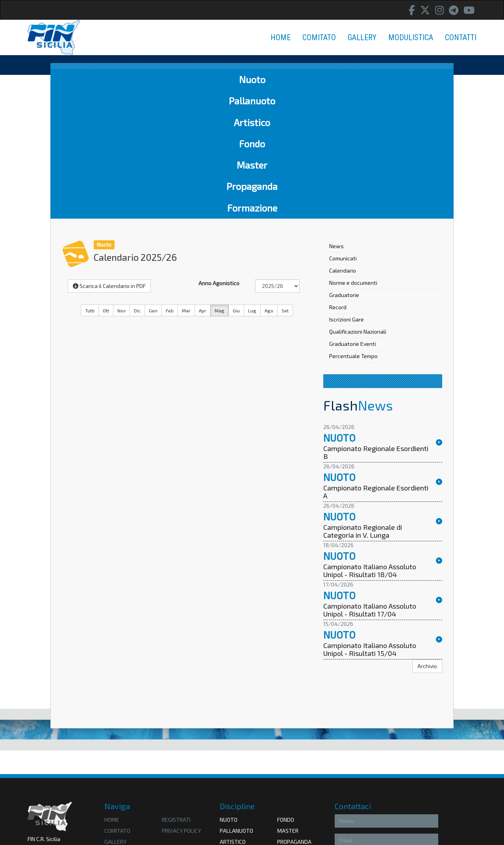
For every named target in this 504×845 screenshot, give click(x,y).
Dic (137, 182)
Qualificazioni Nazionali (358, 203)
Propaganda (343, 79)
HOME (281, 37)
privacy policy (181, 702)
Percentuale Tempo (353, 227)
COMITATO (319, 37)
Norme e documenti (353, 154)
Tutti (90, 182)
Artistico (193, 79)
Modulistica (121, 724)
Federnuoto (236, 780)
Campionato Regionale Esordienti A (376, 364)
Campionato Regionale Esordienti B (376, 324)
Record (338, 179)
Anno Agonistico (219, 155)
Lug (252, 182)
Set (285, 182)
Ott (106, 182)
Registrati (176, 691)
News (336, 118)
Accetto (348, 794)
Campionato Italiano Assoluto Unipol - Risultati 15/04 (370, 521)
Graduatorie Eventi (353, 215)
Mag (220, 182)
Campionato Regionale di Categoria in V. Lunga (363, 403)
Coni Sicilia (292, 780)
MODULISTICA (411, 37)
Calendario (343, 142)
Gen (153, 182)
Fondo (241, 79)
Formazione (410, 79)
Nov (121, 182)
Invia (427, 811)
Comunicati (343, 130)
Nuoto (82, 79)
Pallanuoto (135, 79)
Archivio (427, 538)
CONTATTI (461, 37)
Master (285, 79)
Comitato (117, 702)
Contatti (117, 735)
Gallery (115, 713)
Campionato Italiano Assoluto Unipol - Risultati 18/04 (370, 442)
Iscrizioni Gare (346, 191)
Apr (203, 182)
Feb (170, 182)
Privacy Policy (381, 794)
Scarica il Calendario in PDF (109, 157)
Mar (186, 182)
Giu (236, 182)
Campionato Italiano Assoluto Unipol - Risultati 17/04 (370, 482)
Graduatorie (344, 166)
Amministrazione (48, 758)
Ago (269, 182)
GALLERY (362, 37)
